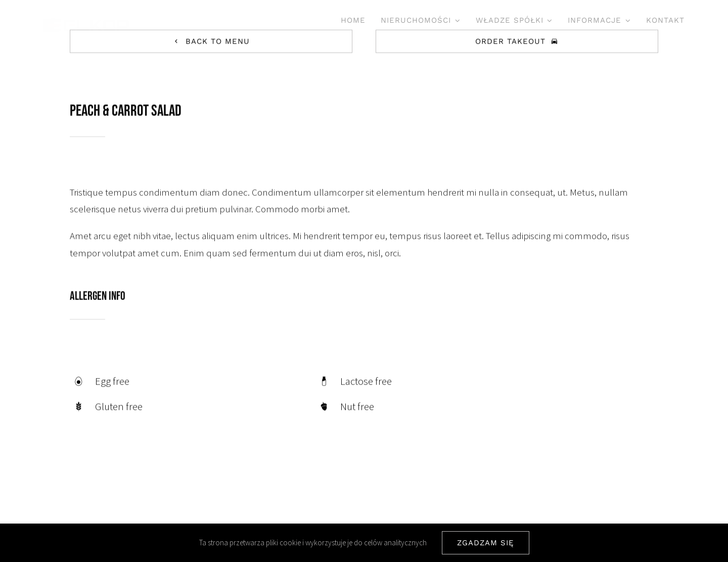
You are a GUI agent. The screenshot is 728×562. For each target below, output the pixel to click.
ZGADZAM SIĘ (486, 543)
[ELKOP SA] (86, 23)
